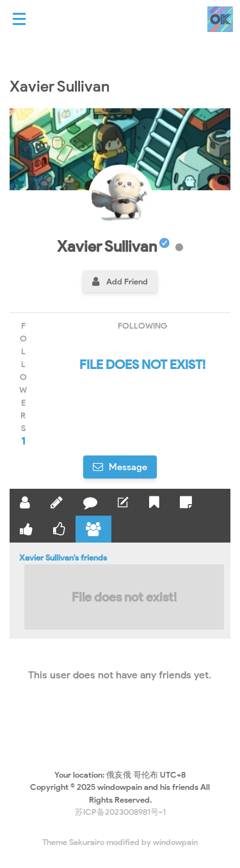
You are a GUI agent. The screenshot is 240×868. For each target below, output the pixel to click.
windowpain (175, 842)
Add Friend (127, 282)
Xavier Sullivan (113, 246)
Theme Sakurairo (73, 842)
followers (23, 384)
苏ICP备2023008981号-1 (120, 812)
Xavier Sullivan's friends (120, 591)
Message (127, 467)
